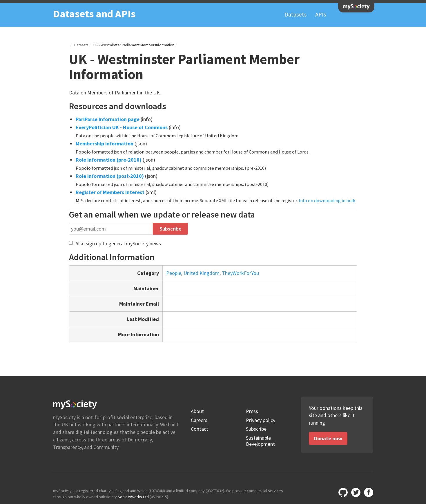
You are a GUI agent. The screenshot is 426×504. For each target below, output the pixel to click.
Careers (199, 420)
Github (343, 492)
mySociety (356, 7)
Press (252, 411)
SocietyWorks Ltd (133, 497)
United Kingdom (202, 273)
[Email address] (111, 229)
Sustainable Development (260, 441)
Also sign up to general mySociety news (115, 243)
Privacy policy (261, 420)
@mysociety (356, 492)
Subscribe (256, 429)
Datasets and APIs (94, 14)
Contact (200, 429)
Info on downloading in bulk (327, 200)
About (197, 411)
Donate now (328, 438)
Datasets (296, 14)
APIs (321, 14)
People (174, 273)
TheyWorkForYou (240, 273)
